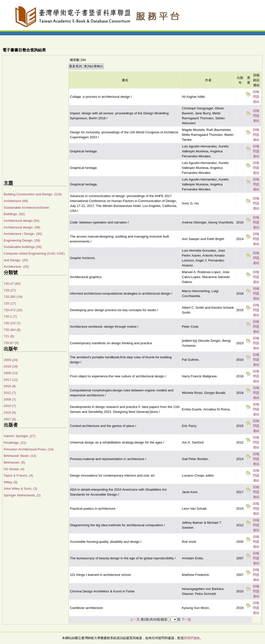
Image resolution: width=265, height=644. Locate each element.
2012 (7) (10, 393)
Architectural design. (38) (22, 227)
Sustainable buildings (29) (23, 247)
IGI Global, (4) (14, 469)
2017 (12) (11, 380)
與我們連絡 (192, 638)
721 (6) (9, 336)
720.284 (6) (12, 330)
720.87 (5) (11, 343)
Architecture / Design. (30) (23, 234)
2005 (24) (11, 360)
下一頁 (186, 619)
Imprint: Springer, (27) (20, 436)
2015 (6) (10, 413)
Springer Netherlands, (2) (22, 495)
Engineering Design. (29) (22, 240)
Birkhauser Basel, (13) (20, 456)
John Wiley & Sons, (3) (20, 489)
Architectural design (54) (21, 221)
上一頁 (135, 619)
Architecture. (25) (16, 267)
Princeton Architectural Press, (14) (29, 449)
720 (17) (10, 303)
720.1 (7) (10, 316)
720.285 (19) (13, 297)
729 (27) (10, 290)
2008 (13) (11, 373)
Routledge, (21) (15, 443)
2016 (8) (10, 386)
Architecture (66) (16, 201)
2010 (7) (10, 406)
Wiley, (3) (10, 482)
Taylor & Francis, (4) (18, 475)
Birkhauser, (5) (14, 462)
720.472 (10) (13, 310)
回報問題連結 (256, 97)
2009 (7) (10, 399)
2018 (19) (11, 366)
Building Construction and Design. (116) (33, 194)
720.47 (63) (12, 284)
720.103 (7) (12, 323)
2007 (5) (10, 419)
